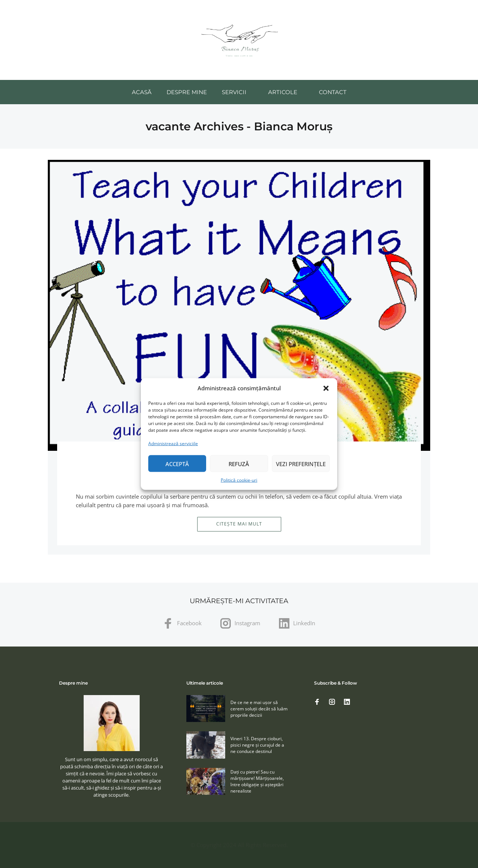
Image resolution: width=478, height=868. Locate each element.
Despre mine (187, 92)
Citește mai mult (239, 524)
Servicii (234, 92)
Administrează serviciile (173, 444)
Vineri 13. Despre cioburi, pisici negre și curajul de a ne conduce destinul (257, 745)
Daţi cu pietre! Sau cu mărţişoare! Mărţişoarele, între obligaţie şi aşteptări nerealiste (257, 781)
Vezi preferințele (301, 464)
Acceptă (177, 464)
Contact (333, 92)
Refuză (239, 464)
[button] (326, 388)
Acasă (142, 92)
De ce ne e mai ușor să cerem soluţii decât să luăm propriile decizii (259, 709)
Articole (283, 92)
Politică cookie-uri (239, 480)
